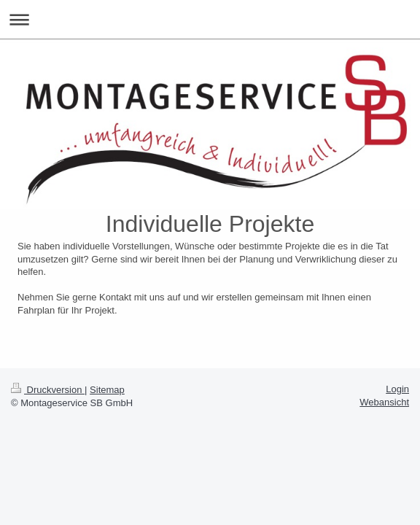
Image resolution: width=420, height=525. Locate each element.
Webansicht (384, 402)
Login (397, 389)
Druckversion (48, 390)
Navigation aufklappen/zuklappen (210, 19)
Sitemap (107, 390)
